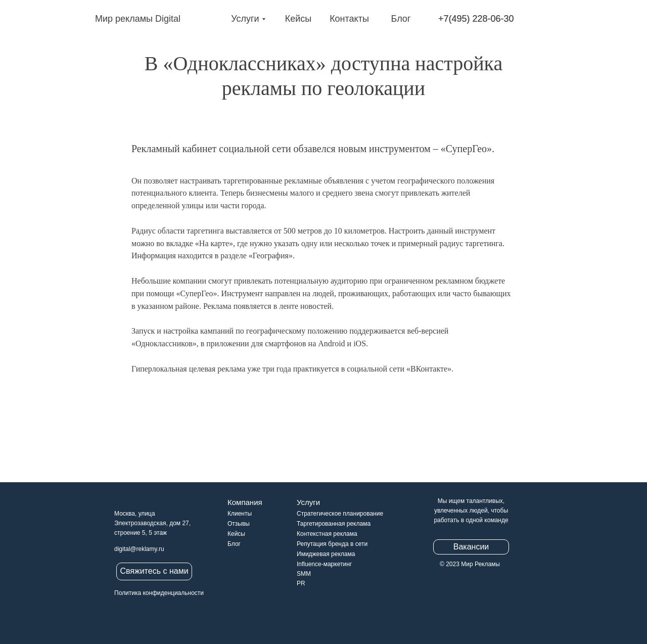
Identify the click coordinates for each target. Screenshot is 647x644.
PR (301, 583)
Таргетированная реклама (334, 524)
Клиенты (240, 514)
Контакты (349, 19)
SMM (304, 574)
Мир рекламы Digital (138, 19)
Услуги (245, 19)
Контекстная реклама (327, 534)
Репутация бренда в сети (332, 544)
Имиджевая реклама (326, 554)
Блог (401, 19)
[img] (82, 19)
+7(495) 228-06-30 (476, 19)
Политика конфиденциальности (159, 593)
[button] (154, 571)
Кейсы (298, 19)
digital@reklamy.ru (139, 549)
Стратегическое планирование (340, 514)
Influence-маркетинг (324, 564)
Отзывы (239, 524)
